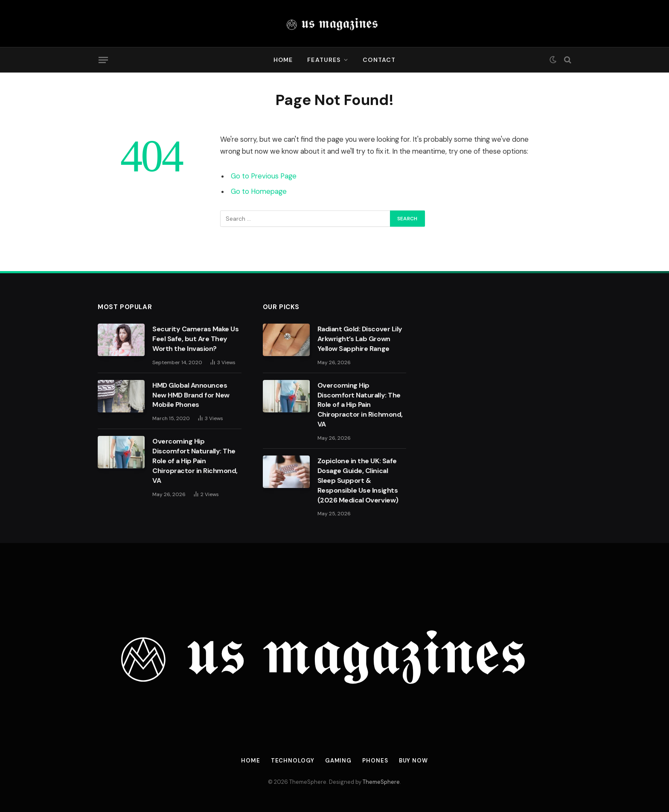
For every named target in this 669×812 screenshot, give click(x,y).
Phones (375, 761)
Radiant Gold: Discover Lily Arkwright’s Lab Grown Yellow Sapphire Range (360, 339)
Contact (379, 60)
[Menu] (103, 60)
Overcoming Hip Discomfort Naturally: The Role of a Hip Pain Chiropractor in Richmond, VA (195, 461)
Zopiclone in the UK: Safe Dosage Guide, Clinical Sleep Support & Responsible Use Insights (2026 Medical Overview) (358, 480)
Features (324, 60)
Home (283, 60)
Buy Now (413, 761)
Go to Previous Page (264, 176)
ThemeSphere (381, 782)
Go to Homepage (259, 191)
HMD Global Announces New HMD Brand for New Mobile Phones (191, 395)
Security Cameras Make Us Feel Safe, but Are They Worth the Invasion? (195, 339)
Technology (293, 761)
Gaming (338, 761)
